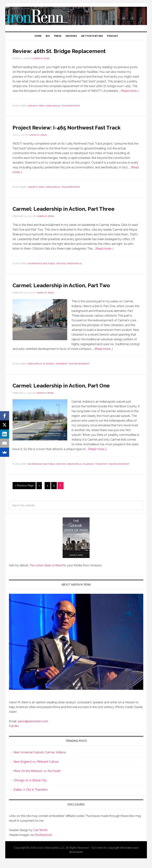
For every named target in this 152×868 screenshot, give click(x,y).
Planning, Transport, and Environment (66, 370)
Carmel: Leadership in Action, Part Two (73, 291)
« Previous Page (24, 492)
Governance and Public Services (47, 270)
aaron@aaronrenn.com (33, 728)
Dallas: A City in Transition (31, 796)
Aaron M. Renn (76, 16)
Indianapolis (53, 106)
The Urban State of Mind (45, 572)
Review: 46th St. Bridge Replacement (71, 51)
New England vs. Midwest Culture (36, 768)
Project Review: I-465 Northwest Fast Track (70, 130)
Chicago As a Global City (30, 787)
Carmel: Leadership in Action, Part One (73, 392)
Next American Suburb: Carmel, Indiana (40, 759)
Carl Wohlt (40, 837)
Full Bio (14, 733)
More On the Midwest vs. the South (37, 778)
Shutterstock (43, 841)
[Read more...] (130, 91)
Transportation (71, 106)
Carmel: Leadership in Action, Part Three (76, 215)
